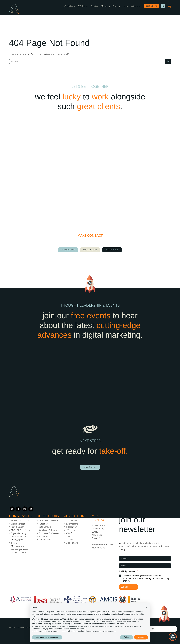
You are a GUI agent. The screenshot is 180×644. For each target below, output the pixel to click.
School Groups (45, 540)
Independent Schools (48, 520)
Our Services (20, 516)
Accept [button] (141, 637)
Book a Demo (151, 6)
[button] (163, 6)
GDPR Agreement (129, 571)
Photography (17, 540)
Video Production (19, 536)
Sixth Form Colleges (48, 530)
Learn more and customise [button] (47, 637)
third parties (76, 619)
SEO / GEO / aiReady (21, 530)
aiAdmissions (72, 524)
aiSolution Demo (90, 250)
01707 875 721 (99, 548)
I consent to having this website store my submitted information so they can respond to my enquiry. (146, 578)
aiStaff (69, 533)
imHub (126, 6)
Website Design (18, 524)
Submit (124, 587)
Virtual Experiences (20, 549)
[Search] (87, 62)
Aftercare (136, 6)
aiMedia (70, 540)
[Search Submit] (168, 62)
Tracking (116, 6)
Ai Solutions (83, 6)
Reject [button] (126, 637)
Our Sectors (48, 516)
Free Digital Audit (68, 250)
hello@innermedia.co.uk (102, 545)
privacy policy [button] (97, 612)
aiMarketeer (72, 520)
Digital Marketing (18, 533)
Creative (95, 6)
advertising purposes (131, 621)
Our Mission (70, 6)
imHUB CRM (72, 543)
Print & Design (17, 527)
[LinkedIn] (31, 509)
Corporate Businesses (49, 533)
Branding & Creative (20, 520)
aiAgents (70, 536)
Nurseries (43, 524)
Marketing (106, 6)
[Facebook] (18, 509)
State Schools (45, 527)
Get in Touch (112, 250)
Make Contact (90, 467)
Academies (44, 536)
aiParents (70, 530)
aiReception (71, 527)
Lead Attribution (18, 552)
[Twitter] (12, 509)
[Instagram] (25, 509)
